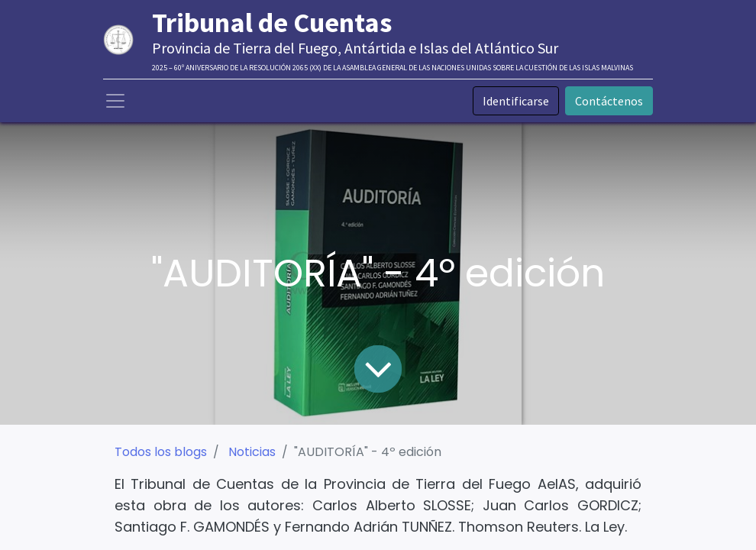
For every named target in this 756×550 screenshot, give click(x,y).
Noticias (252, 452)
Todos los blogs (161, 452)
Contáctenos (609, 101)
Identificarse (516, 101)
